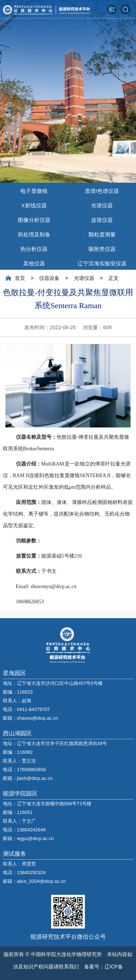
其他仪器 (34, 262)
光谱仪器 (102, 204)
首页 (20, 278)
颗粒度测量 (102, 233)
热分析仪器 (34, 248)
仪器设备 (49, 278)
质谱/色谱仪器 (102, 190)
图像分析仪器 (34, 219)
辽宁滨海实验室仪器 (102, 262)
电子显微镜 (34, 190)
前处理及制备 (34, 233)
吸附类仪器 (102, 248)
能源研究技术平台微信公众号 (68, 936)
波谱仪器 (102, 219)
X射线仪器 (34, 204)
